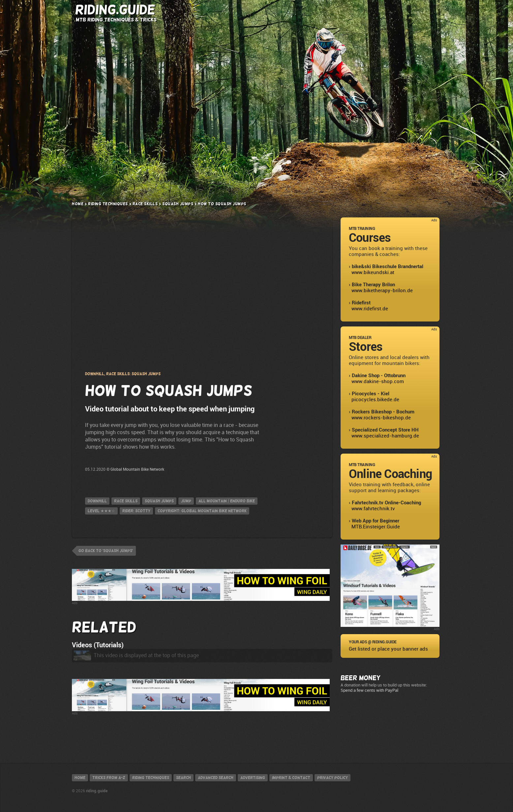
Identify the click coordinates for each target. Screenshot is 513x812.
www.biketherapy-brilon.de (382, 291)
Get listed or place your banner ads (388, 649)
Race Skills (145, 204)
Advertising (253, 778)
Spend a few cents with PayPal (369, 690)
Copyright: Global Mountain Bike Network (202, 511)
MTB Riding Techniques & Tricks (116, 20)
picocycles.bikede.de (375, 400)
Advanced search (216, 778)
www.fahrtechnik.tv (373, 509)
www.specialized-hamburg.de (385, 436)
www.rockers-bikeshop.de (381, 418)
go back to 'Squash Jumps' (106, 551)
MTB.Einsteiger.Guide (376, 527)
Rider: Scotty (136, 511)
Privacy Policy (202, 306)
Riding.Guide (115, 10)
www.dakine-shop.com (378, 381)
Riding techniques (151, 778)
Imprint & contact (291, 778)
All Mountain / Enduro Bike (227, 501)
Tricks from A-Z (202, 10)
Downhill (97, 501)
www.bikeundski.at (373, 272)
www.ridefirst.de (370, 309)
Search (371, 10)
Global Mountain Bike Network (137, 469)
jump (186, 501)
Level (101, 511)
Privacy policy (332, 778)
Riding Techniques (263, 10)
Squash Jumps (178, 204)
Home (78, 204)
